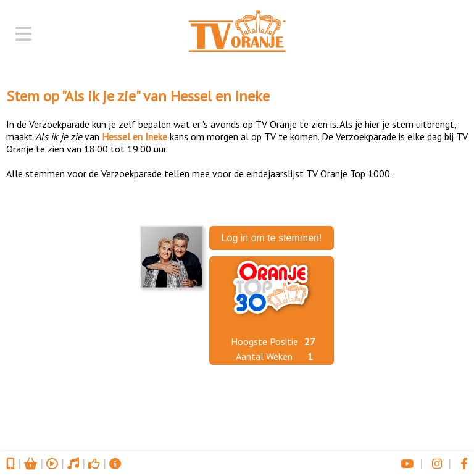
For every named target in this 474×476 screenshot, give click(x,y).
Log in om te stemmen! (272, 238)
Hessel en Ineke (220, 96)
